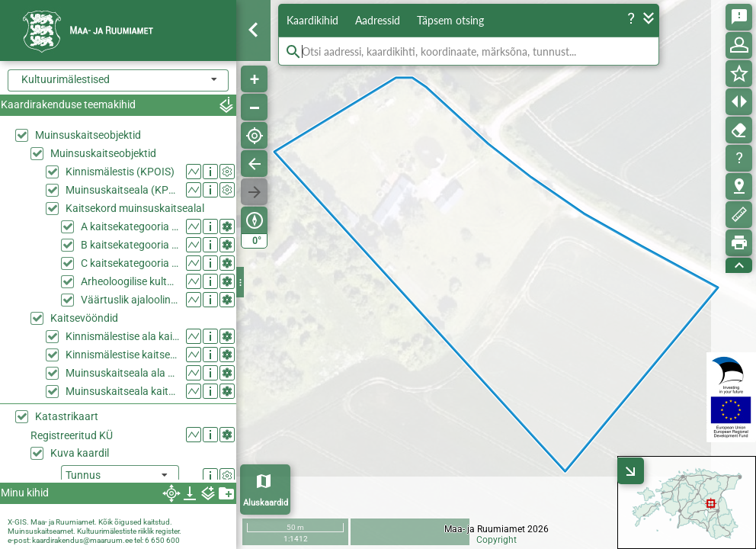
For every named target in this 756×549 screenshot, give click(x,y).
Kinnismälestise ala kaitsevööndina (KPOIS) (122, 336)
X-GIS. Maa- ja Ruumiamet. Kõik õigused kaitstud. (90, 522)
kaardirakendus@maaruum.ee (82, 540)
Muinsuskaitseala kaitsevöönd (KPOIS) (122, 391)
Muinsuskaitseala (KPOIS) (122, 190)
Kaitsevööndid (84, 318)
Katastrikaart (67, 416)
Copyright (497, 540)
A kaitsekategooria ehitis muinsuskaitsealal (130, 226)
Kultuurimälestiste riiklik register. (129, 531)
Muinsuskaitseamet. (42, 531)
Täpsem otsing (450, 20)
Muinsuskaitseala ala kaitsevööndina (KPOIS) (122, 373)
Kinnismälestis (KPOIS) (120, 172)
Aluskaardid (266, 503)
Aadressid (378, 20)
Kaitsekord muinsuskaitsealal (135, 208)
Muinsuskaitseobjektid (88, 135)
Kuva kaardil (80, 453)
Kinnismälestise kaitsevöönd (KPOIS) (122, 355)
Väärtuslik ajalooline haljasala (130, 300)
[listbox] (120, 476)
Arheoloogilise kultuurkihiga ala (130, 281)
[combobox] (118, 80)
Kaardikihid (312, 20)
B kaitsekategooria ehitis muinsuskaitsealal (130, 245)
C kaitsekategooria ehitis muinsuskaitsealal (130, 263)
